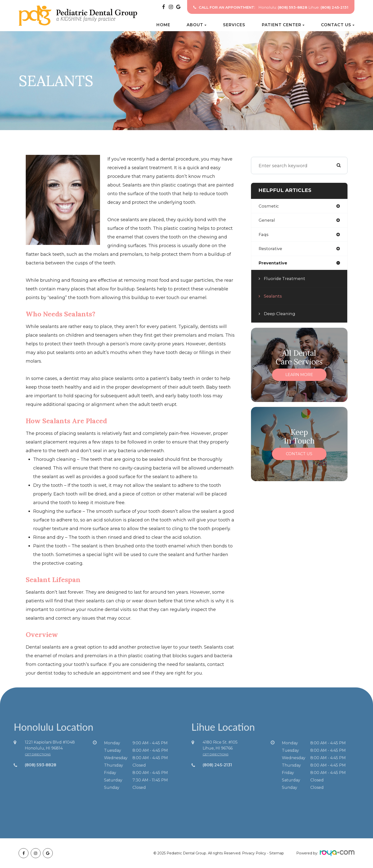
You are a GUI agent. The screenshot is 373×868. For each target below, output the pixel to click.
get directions (28, 754)
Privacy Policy (254, 853)
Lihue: (328, 7)
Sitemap (277, 853)
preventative (274, 265)
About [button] (197, 25)
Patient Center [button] (283, 25)
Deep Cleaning (281, 316)
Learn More (299, 377)
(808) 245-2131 (227, 765)
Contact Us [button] (338, 25)
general (267, 221)
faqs (264, 235)
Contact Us (299, 456)
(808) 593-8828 (31, 765)
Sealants (273, 298)
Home (163, 25)
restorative (271, 250)
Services (234, 25)
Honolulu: (283, 7)
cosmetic (269, 206)
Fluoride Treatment (286, 281)
